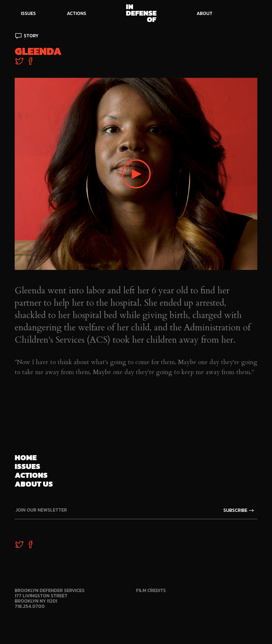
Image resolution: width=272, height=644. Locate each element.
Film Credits (151, 590)
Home (26, 457)
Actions (31, 475)
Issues (27, 466)
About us (34, 484)
